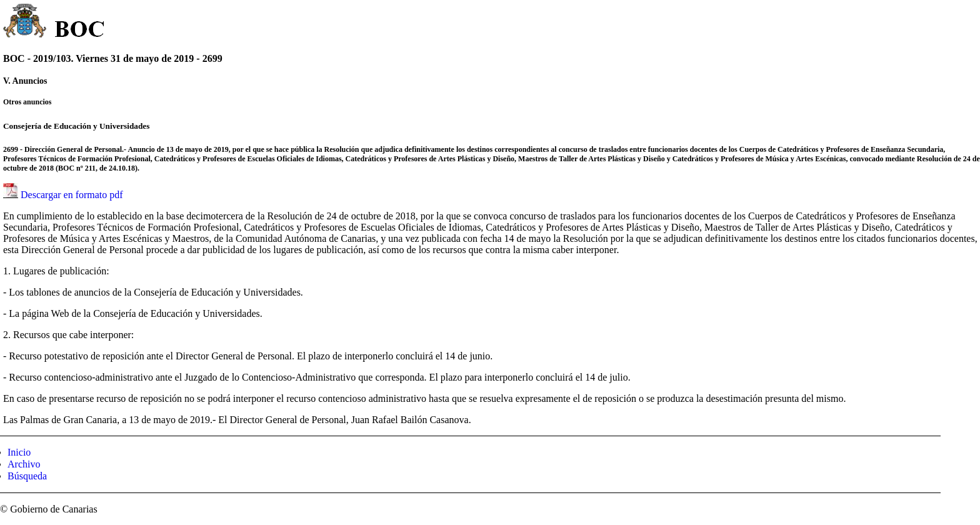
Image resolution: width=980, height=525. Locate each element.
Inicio (19, 452)
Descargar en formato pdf (72, 195)
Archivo (24, 464)
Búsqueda (27, 476)
